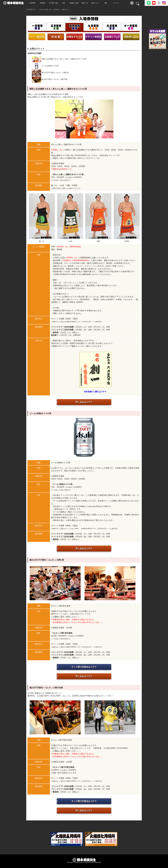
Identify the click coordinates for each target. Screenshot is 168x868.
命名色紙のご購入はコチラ (95, 392)
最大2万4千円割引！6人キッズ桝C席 (55, 73)
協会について (96, 3)
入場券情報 (33, 3)
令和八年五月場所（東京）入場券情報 (49, 10)
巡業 (64, 3)
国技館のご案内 (75, 3)
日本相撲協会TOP (31, 10)
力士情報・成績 (54, 3)
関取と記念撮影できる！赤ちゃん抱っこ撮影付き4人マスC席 (64, 59)
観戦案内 (43, 3)
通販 (106, 3)
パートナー (117, 3)
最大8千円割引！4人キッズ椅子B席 (55, 79)
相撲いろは (85, 3)
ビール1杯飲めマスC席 (50, 66)
